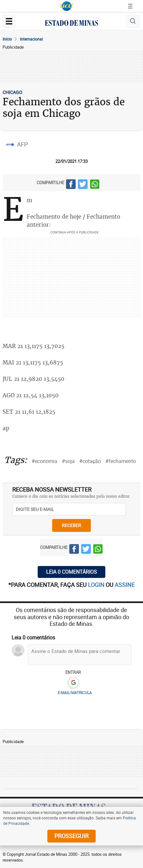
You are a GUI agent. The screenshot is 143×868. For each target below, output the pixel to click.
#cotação (90, 461)
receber (71, 525)
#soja (68, 461)
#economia (44, 461)
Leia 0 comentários (71, 572)
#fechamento (121, 461)
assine (125, 585)
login (97, 585)
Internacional (31, 39)
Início (7, 39)
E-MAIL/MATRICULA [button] (75, 693)
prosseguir (71, 836)
